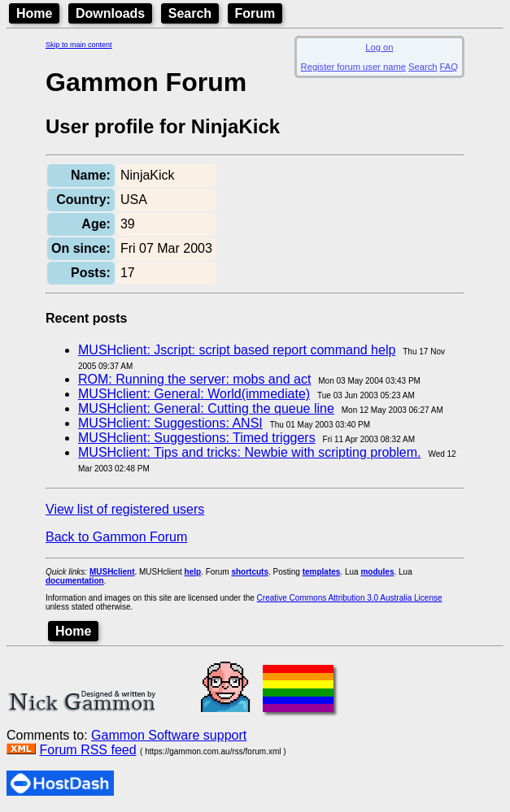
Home (34, 13)
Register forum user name (353, 67)
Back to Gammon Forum (116, 537)
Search (190, 13)
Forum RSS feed (87, 750)
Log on (379, 47)
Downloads (110, 13)
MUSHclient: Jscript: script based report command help (237, 350)
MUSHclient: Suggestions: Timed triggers (197, 438)
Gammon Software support (169, 735)
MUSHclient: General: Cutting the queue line (206, 408)
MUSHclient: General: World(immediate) (194, 394)
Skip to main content (79, 45)
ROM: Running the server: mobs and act (194, 379)
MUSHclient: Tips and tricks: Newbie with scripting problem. (249, 452)
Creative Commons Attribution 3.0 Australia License (350, 598)
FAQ (449, 67)
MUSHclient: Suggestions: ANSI (170, 423)
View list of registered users (125, 509)
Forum (255, 13)
